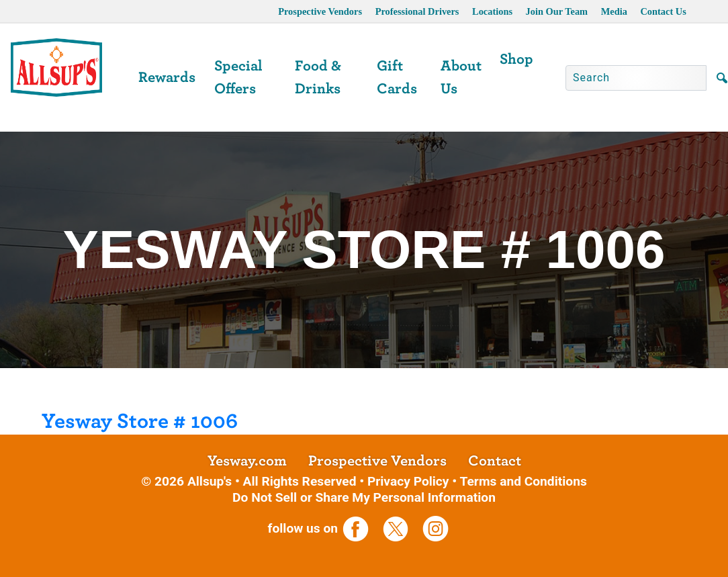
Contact (495, 461)
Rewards (167, 77)
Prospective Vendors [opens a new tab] (320, 11)
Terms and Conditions (523, 481)
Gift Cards (397, 77)
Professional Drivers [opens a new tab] (417, 11)
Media (614, 11)
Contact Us (663, 11)
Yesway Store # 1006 (140, 421)
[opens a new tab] (361, 528)
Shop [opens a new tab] (516, 59)
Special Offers (238, 77)
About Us (461, 77)
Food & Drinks (318, 77)
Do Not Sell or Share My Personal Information (364, 497)
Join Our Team (557, 11)
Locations (492, 11)
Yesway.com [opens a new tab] (247, 461)
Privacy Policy (408, 481)
